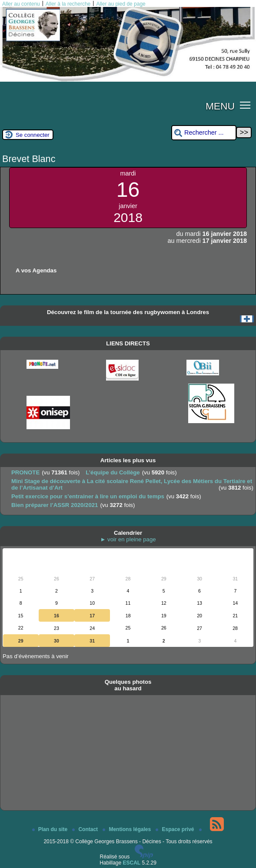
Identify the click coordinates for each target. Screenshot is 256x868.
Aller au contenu (21, 4)
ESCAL (132, 863)
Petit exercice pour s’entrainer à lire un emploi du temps (88, 496)
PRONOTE (25, 472)
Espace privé (175, 829)
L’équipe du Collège (113, 472)
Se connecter (33, 135)
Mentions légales (127, 829)
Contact (86, 829)
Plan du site (51, 829)
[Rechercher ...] (204, 133)
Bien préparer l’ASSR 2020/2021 (55, 505)
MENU (220, 106)
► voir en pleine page (128, 539)
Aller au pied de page (121, 4)
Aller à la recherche (68, 4)
